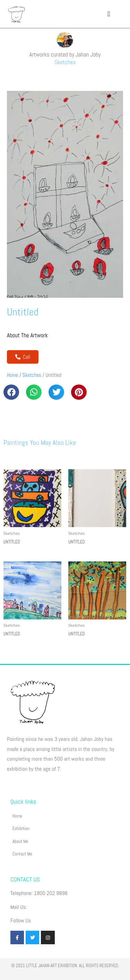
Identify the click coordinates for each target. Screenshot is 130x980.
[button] (109, 14)
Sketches (65, 62)
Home (12, 375)
